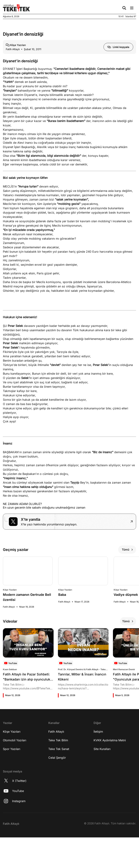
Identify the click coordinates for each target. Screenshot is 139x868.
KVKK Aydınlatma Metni (110, 777)
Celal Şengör (57, 795)
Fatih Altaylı (56, 769)
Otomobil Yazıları (15, 777)
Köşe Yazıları (12, 769)
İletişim (98, 769)
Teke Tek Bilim (58, 777)
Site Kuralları (102, 786)
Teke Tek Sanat (59, 786)
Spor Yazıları (12, 786)
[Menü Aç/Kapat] (132, 8)
